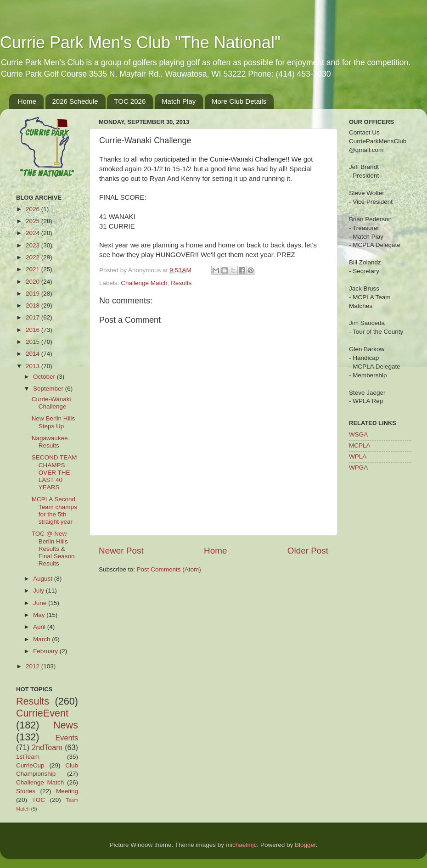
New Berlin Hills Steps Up (53, 422)
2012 (34, 666)
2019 (34, 294)
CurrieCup (30, 765)
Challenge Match (144, 283)
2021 (34, 269)
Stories (26, 791)
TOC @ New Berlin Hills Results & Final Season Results (53, 549)
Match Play (179, 101)
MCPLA (360, 445)
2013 (34, 366)
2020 (34, 282)
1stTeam (28, 757)
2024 (34, 233)
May (40, 615)
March (42, 639)
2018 (34, 305)
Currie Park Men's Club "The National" (140, 42)
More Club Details (239, 101)
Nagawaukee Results (50, 442)
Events (67, 738)
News (66, 725)
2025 (34, 221)
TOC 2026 (130, 101)
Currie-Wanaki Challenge (51, 403)
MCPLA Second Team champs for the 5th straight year (54, 510)
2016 (34, 330)
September (49, 389)
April (40, 627)
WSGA (358, 434)
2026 (34, 209)
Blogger (305, 845)
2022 (34, 257)
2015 (34, 342)
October (45, 377)
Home (27, 101)
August (44, 579)
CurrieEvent (42, 713)
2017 (34, 317)
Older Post (308, 551)
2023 (34, 245)
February (46, 651)
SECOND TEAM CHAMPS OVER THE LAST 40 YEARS (54, 472)
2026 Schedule (75, 101)
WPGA (358, 468)
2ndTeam (47, 747)
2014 (34, 354)
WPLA (358, 456)
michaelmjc (242, 845)
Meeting (67, 791)
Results (181, 283)
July (39, 591)
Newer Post (121, 551)
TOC (39, 800)
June (41, 603)
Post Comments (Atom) (169, 569)
